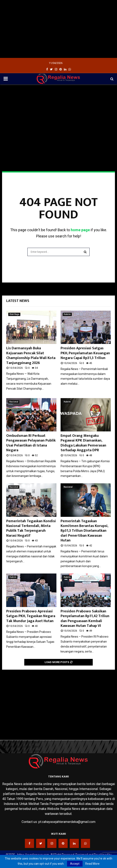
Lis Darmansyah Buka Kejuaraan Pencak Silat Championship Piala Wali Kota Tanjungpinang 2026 (31, 356)
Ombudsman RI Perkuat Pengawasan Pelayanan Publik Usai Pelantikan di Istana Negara (31, 443)
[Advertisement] (58, 29)
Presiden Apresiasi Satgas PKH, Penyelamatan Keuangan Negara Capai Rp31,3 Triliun (85, 353)
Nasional (14, 402)
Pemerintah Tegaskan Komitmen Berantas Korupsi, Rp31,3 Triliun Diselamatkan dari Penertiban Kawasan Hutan (84, 531)
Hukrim (67, 314)
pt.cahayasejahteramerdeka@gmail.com (67, 822)
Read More (92, 864)
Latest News (18, 301)
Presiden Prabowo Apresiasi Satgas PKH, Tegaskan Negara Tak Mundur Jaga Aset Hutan (31, 616)
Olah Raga (14, 314)
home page (80, 230)
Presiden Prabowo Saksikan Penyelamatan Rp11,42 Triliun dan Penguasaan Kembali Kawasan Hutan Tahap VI (85, 619)
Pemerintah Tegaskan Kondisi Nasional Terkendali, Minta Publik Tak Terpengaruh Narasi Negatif (31, 528)
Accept (75, 864)
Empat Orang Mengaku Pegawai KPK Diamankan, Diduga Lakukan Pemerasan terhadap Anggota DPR (83, 443)
